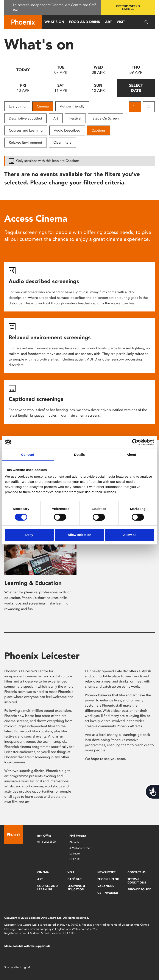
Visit (121, 22)
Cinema (43, 106)
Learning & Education (33, 583)
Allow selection (79, 535)
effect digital (22, 967)
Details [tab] (79, 454)
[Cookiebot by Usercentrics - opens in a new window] (135, 442)
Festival (75, 118)
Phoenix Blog (108, 879)
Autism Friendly (72, 106)
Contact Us (136, 872)
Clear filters (62, 142)
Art (108, 22)
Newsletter (106, 872)
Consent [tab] (28, 454)
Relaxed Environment (26, 142)
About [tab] (131, 454)
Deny (29, 535)
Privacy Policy (139, 889)
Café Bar (74, 879)
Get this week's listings (128, 8)
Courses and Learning (26, 130)
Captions (99, 130)
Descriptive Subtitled (25, 118)
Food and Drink (85, 22)
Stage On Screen (106, 118)
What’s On (54, 22)
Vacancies (106, 886)
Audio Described (67, 130)
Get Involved (108, 893)
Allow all (130, 535)
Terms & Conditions (137, 881)
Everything (17, 106)
